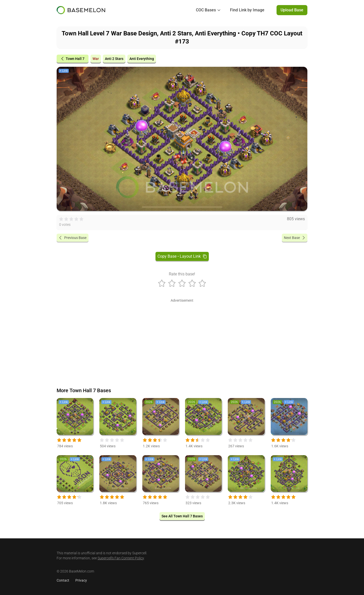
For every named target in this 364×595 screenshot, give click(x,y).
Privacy (81, 580)
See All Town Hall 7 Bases (182, 516)
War (96, 59)
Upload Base (292, 10)
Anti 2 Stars (114, 59)
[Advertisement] (182, 339)
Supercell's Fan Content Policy (121, 558)
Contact (63, 580)
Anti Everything (142, 59)
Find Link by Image (247, 10)
